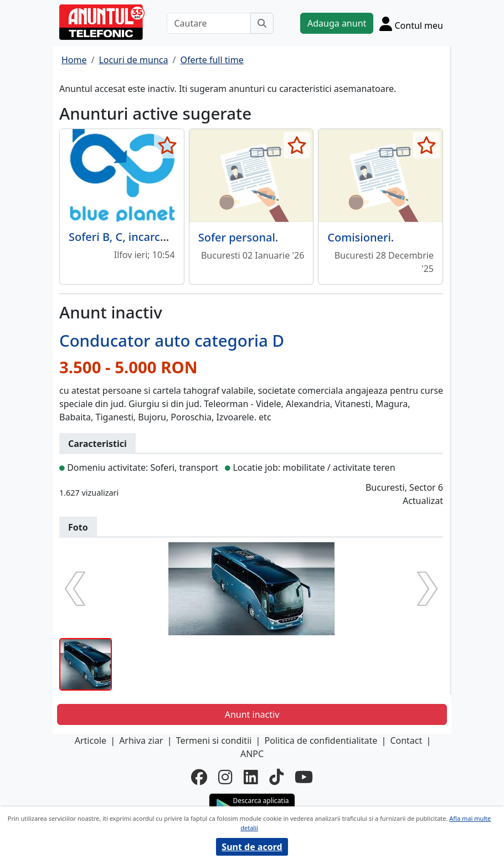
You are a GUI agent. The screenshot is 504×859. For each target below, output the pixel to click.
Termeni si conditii (214, 740)
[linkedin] (251, 777)
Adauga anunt (337, 23)
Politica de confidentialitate (321, 740)
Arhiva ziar (141, 740)
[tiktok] (276, 777)
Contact (406, 740)
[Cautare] (209, 23)
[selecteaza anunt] (168, 145)
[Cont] (411, 24)
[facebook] (199, 777)
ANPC (252, 754)
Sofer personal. (238, 237)
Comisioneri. (361, 237)
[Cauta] (262, 23)
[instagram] (225, 777)
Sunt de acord (252, 847)
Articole (91, 740)
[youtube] (304, 777)
